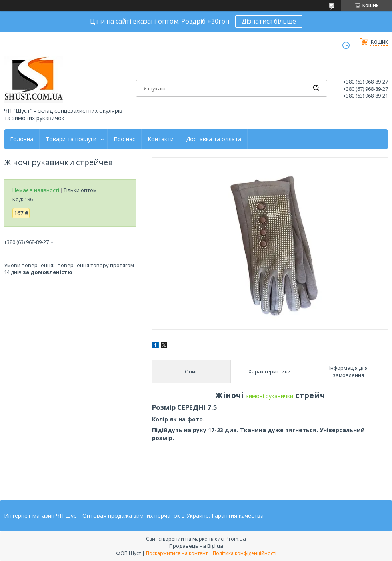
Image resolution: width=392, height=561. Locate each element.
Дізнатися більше (269, 21)
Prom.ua (236, 539)
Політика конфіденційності (245, 553)
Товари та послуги (71, 139)
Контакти (161, 139)
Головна (22, 139)
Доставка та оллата (214, 139)
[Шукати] (316, 88)
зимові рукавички (270, 396)
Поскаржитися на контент (177, 553)
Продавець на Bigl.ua (196, 546)
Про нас (124, 139)
